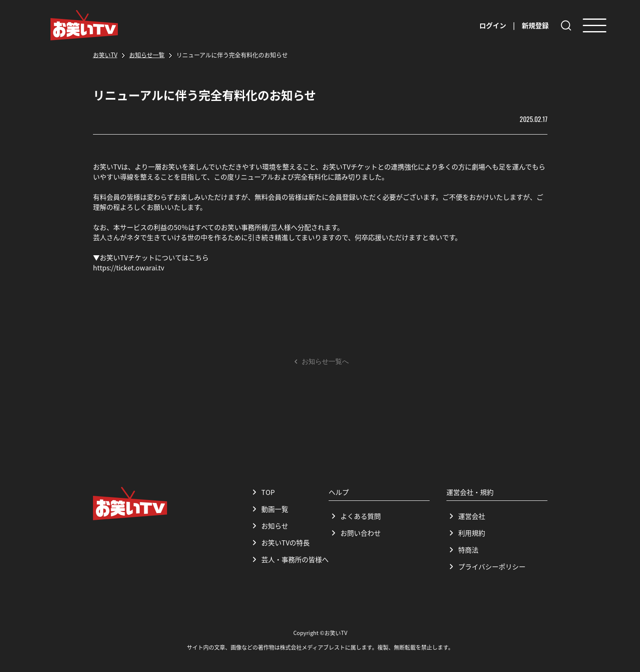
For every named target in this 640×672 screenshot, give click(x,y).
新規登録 (535, 25)
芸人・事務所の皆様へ (289, 559)
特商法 (462, 550)
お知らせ (269, 526)
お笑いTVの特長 (280, 542)
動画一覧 (269, 509)
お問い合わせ (355, 533)
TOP (262, 492)
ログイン (493, 25)
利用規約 (466, 533)
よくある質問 (355, 516)
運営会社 (466, 516)
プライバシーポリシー (486, 566)
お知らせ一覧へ (320, 362)
